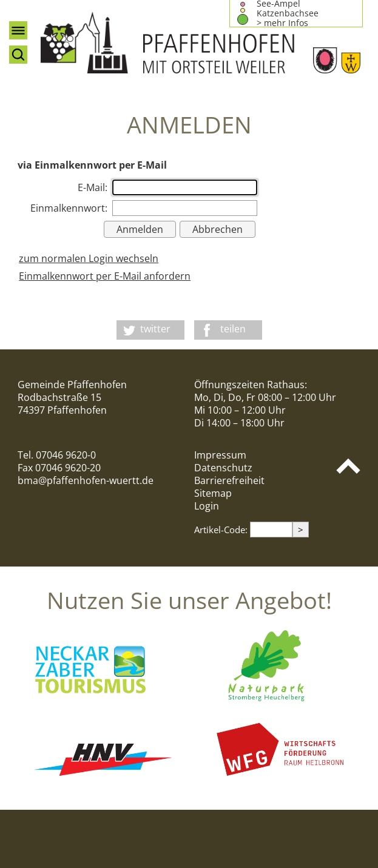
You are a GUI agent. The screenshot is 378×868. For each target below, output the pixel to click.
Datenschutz (223, 468)
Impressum (220, 455)
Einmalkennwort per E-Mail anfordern (105, 276)
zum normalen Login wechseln (89, 258)
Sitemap (213, 493)
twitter (155, 329)
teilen (233, 329)
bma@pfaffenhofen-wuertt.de (86, 480)
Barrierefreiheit (229, 480)
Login (207, 506)
